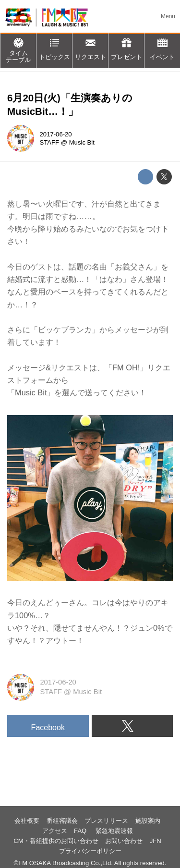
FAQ (81, 831)
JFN (156, 841)
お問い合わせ (124, 841)
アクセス (55, 831)
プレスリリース (106, 821)
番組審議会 (62, 821)
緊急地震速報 (114, 831)
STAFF (50, 142)
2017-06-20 (56, 134)
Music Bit (82, 142)
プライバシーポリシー (90, 851)
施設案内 (148, 821)
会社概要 (27, 821)
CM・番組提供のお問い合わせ (56, 841)
